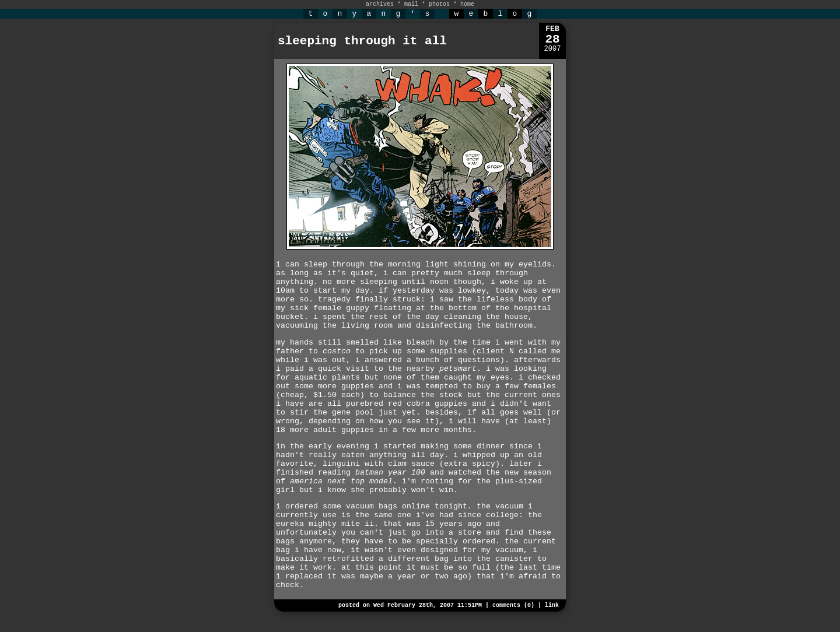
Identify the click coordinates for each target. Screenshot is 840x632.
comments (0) (513, 605)
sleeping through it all (362, 41)
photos (439, 4)
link (552, 605)
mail (411, 4)
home (467, 4)
